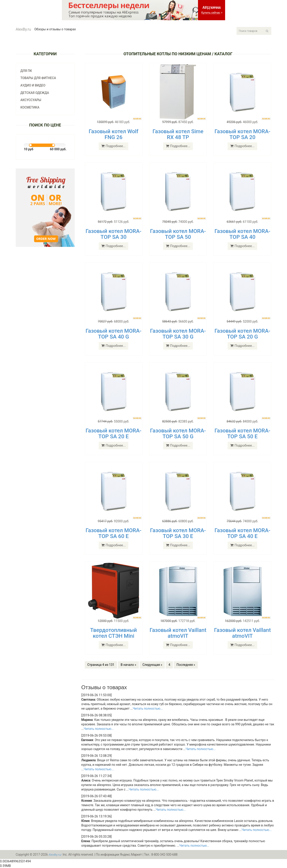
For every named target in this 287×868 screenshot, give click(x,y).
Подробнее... (113, 146)
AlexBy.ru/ (56, 855)
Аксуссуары (31, 100)
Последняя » (186, 665)
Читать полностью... (148, 709)
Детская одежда (35, 93)
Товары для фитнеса (38, 78)
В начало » (128, 665)
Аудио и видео (33, 85)
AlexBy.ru (23, 29)
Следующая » (152, 665)
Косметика (30, 107)
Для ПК (26, 71)
